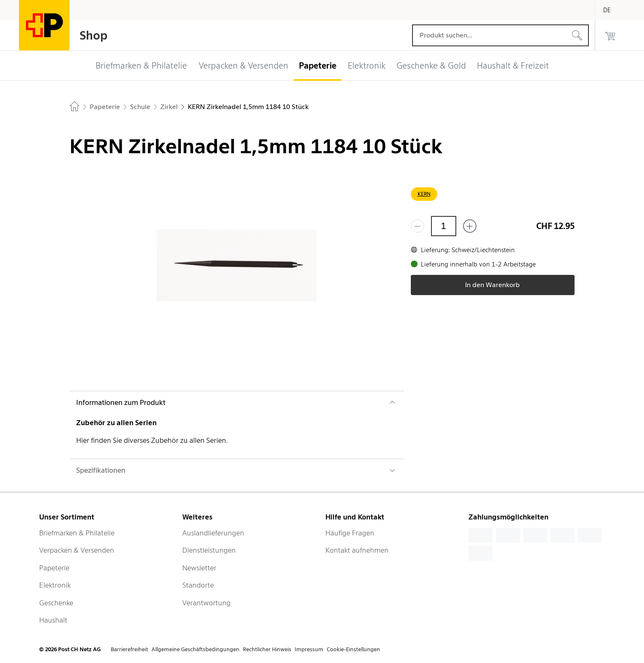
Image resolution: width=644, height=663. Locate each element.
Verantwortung (206, 603)
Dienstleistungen (209, 550)
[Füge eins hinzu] (470, 226)
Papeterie (54, 568)
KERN (424, 194)
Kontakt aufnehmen (357, 550)
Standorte (198, 585)
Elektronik (55, 585)
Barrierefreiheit (129, 649)
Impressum (309, 649)
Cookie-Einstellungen (353, 649)
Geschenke (56, 603)
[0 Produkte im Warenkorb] (610, 35)
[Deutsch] (613, 10)
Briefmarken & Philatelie (77, 533)
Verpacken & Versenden (77, 550)
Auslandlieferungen (213, 533)
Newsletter (199, 568)
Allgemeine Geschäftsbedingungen (196, 649)
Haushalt (53, 620)
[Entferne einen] (418, 226)
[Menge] (444, 226)
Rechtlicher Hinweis (267, 649)
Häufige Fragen (350, 533)
